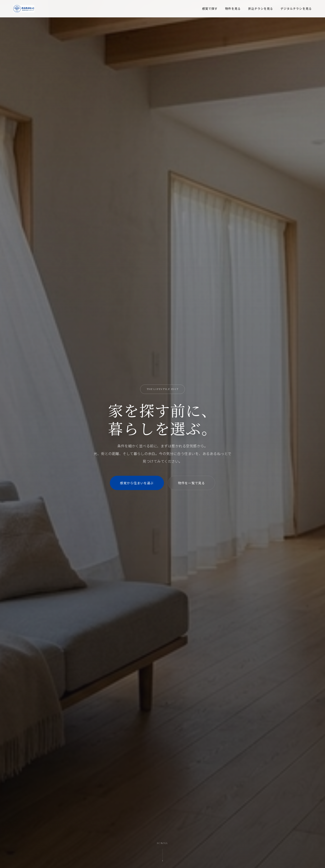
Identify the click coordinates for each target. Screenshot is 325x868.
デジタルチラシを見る (296, 8)
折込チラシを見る (261, 8)
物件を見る (233, 8)
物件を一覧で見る (192, 483)
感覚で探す (210, 8)
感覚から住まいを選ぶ (137, 483)
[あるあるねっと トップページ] (24, 9)
